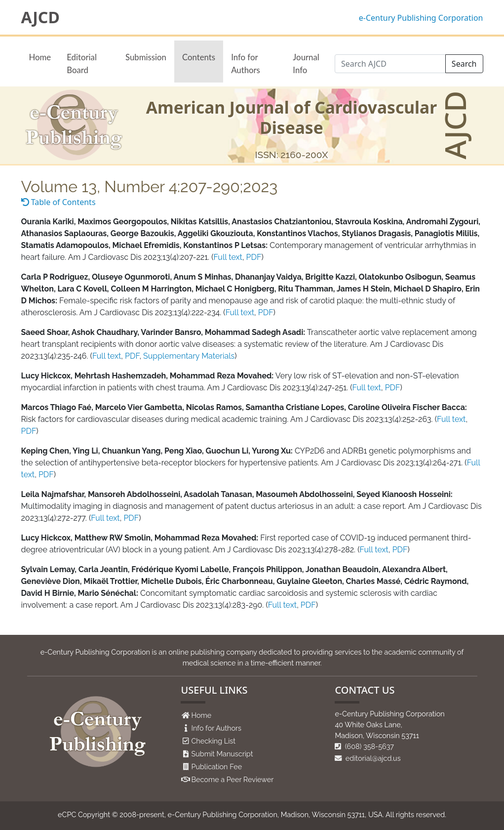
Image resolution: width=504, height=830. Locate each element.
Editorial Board (82, 63)
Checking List (213, 741)
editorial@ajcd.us (368, 758)
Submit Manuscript (222, 754)
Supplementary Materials (189, 356)
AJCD (40, 17)
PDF (254, 257)
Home (40, 57)
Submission (146, 57)
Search (464, 64)
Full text (228, 257)
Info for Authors (246, 63)
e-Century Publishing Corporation (421, 18)
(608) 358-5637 (364, 746)
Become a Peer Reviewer (232, 779)
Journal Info (306, 63)
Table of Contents (58, 202)
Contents (199, 57)
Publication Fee (216, 767)
